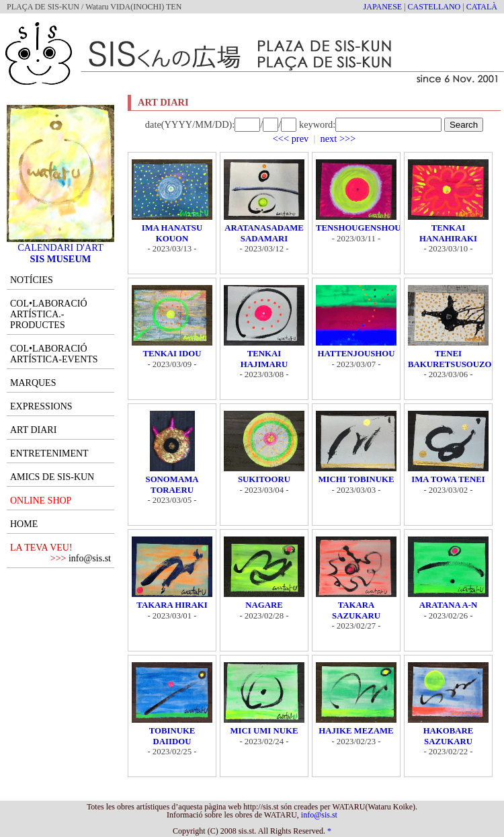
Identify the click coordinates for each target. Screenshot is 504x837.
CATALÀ (482, 7)
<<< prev (291, 138)
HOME (24, 524)
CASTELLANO (434, 7)
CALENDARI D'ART (60, 243)
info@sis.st (90, 558)
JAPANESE (383, 7)
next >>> (338, 138)
